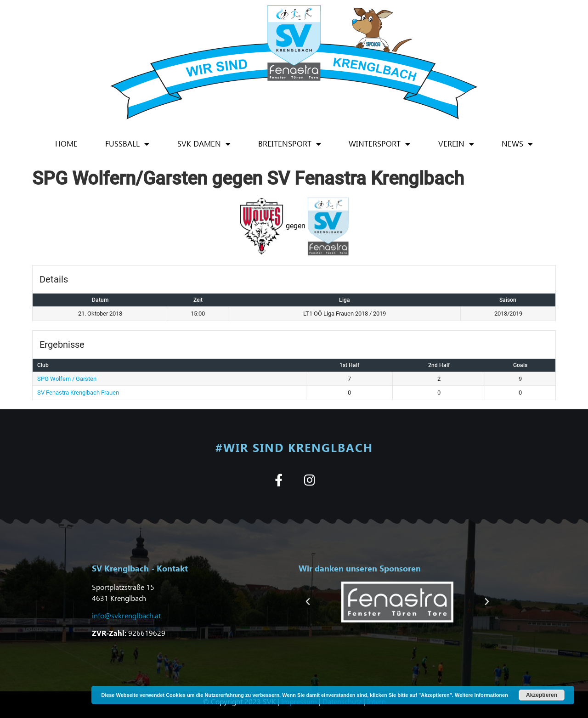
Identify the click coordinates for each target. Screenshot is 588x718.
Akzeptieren (542, 695)
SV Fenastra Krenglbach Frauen (78, 393)
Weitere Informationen (481, 695)
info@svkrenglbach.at (126, 615)
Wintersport (379, 144)
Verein (456, 144)
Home (66, 144)
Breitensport (290, 144)
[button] (308, 602)
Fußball (127, 144)
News (517, 144)
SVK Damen (204, 144)
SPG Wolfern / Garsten (67, 379)
